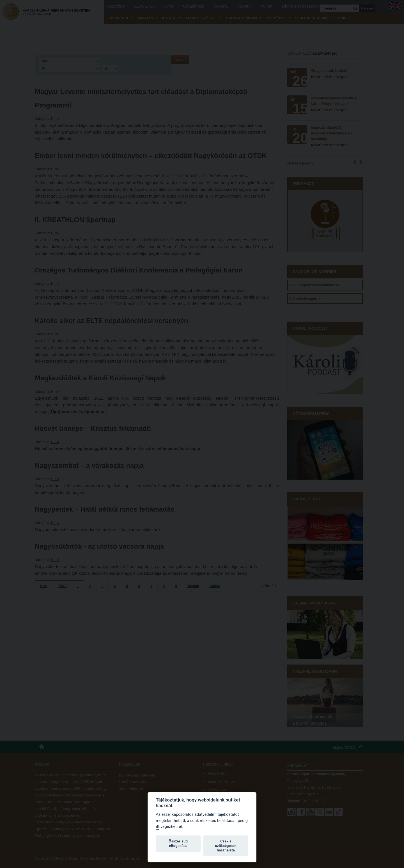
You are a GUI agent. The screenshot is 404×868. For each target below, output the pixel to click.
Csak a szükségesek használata (226, 846)
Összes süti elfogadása (178, 843)
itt (183, 821)
